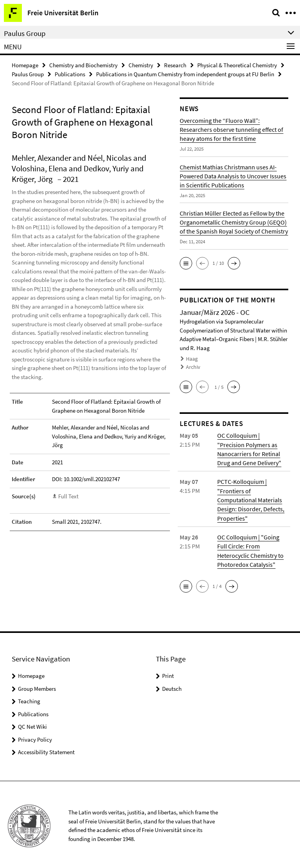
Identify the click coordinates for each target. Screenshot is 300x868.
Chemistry (141, 65)
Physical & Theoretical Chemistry (237, 65)
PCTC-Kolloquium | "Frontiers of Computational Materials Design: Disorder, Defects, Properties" (251, 498)
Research (175, 65)
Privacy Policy (35, 737)
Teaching (29, 699)
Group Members (37, 686)
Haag (192, 359)
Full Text (68, 496)
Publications (70, 74)
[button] (186, 263)
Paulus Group (28, 74)
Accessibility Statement (46, 750)
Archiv (193, 366)
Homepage (25, 65)
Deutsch (172, 686)
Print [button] (168, 673)
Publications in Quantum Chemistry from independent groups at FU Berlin (185, 74)
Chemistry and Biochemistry (83, 65)
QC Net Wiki (32, 724)
